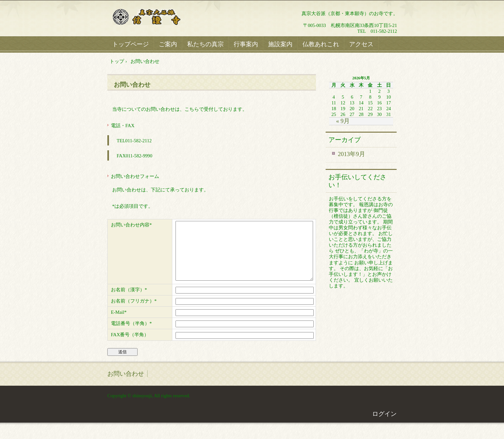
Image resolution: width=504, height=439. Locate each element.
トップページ (130, 44)
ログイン (384, 425)
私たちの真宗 (205, 44)
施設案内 (280, 44)
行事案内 (246, 44)
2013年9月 (351, 154)
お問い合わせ (132, 85)
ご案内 (168, 44)
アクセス (361, 44)
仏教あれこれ (321, 44)
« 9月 (343, 121)
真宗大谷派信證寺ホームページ (156, 18)
